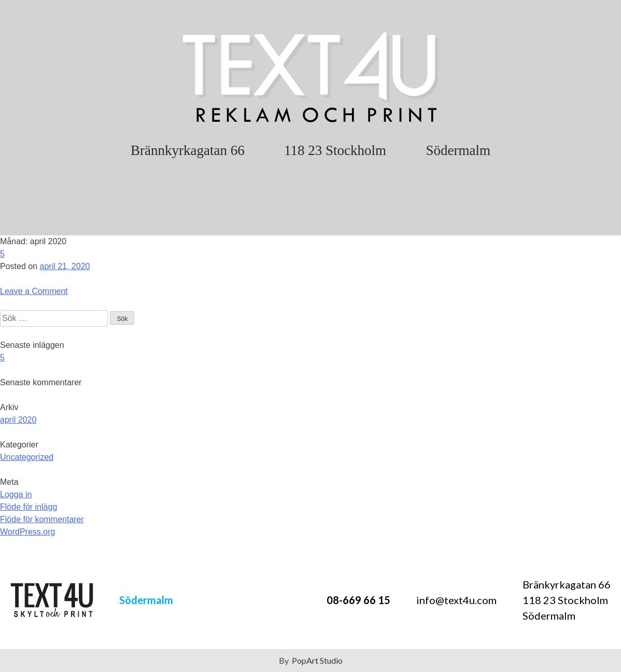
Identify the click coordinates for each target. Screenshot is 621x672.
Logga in (16, 494)
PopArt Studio (317, 660)
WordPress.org (27, 532)
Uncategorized (27, 457)
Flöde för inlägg (29, 507)
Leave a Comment (34, 291)
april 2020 (18, 420)
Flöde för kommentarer (42, 519)
